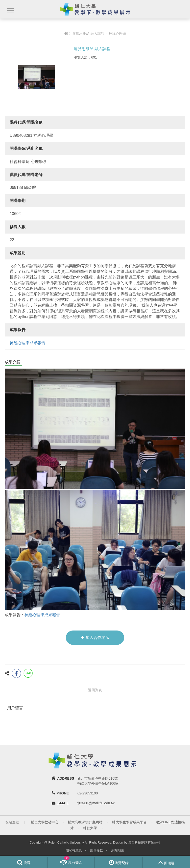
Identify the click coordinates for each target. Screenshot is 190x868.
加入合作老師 (95, 637)
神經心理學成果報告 (27, 343)
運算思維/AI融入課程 (88, 34)
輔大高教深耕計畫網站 (85, 822)
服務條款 (96, 850)
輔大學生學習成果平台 (129, 822)
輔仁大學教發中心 (45, 822)
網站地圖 (118, 850)
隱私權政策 (74, 850)
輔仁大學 (90, 828)
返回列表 (95, 690)
